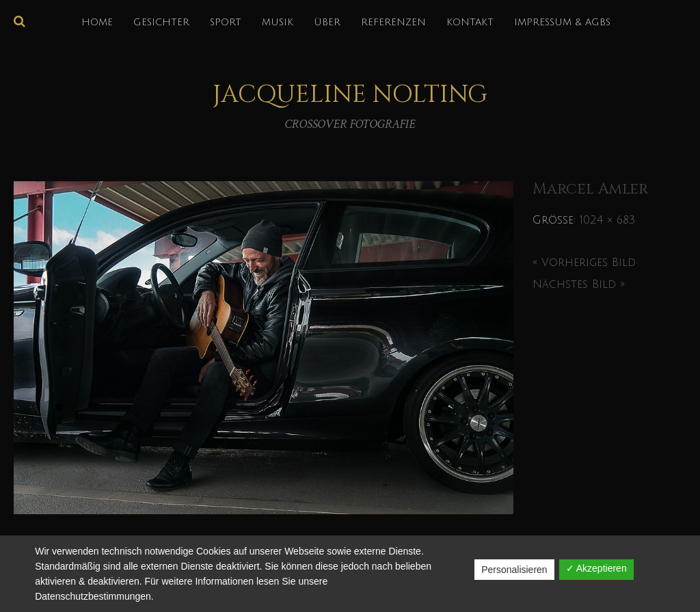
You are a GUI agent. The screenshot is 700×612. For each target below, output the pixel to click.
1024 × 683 (607, 220)
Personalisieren (514, 570)
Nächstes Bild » (579, 284)
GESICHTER (161, 22)
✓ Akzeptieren (596, 568)
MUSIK (278, 22)
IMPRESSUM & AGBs (562, 22)
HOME (97, 22)
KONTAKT (470, 22)
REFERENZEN (393, 22)
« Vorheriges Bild (584, 263)
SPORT (226, 22)
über (327, 22)
